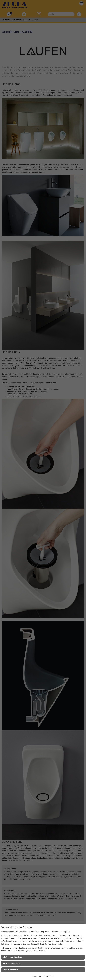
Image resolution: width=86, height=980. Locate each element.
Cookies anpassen (10, 970)
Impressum (37, 976)
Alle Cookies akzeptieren (13, 957)
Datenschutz (48, 976)
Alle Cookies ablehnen (12, 963)
